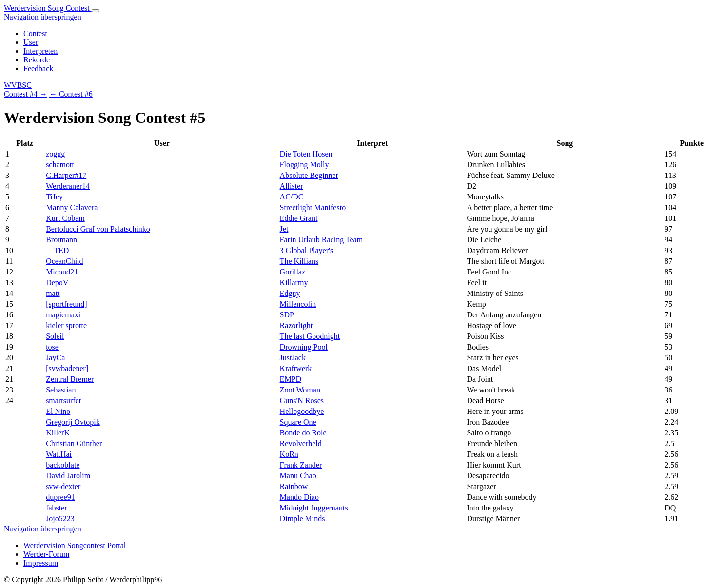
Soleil (55, 336)
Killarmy (294, 283)
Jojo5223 (60, 519)
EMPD (291, 379)
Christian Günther (74, 443)
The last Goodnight (310, 336)
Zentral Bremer (70, 379)
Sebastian (61, 390)
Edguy (290, 293)
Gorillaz (293, 272)
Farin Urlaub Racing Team (322, 240)
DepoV (57, 283)
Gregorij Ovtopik (73, 422)
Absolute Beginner (309, 175)
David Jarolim (68, 476)
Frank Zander (301, 465)
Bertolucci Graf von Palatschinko (98, 229)
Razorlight (296, 325)
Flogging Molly (304, 165)
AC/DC (292, 197)
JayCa (55, 358)
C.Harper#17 (66, 175)
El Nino (58, 411)
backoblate (63, 465)
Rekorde (37, 60)
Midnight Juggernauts (314, 508)
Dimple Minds (303, 519)
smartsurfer (64, 401)
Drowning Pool (304, 347)
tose (52, 347)
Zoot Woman (300, 390)
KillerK (58, 433)
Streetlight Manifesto (313, 207)
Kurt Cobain (65, 218)
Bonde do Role (303, 433)
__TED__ (61, 250)
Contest (35, 33)
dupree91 (60, 497)
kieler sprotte (66, 325)
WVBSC (18, 85)
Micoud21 (62, 272)
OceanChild (64, 261)
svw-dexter (63, 486)
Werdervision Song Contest (48, 8)
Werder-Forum (46, 554)
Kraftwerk (296, 368)
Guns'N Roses (302, 401)
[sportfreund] (66, 304)
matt (53, 293)
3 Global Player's (307, 250)
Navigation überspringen (43, 17)
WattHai (59, 454)
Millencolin (298, 304)
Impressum (41, 563)
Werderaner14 (68, 186)
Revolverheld (301, 443)
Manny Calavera (72, 207)
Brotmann (61, 240)
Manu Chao (298, 476)
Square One (298, 422)
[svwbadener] (67, 368)
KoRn (289, 454)
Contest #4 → (26, 94)
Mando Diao (299, 497)
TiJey (54, 197)
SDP (287, 315)
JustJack (293, 358)
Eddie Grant (299, 218)
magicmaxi (63, 315)
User (31, 42)
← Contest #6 (71, 94)
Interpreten (40, 51)
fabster (57, 508)
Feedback (38, 69)
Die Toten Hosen (306, 154)
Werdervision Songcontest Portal (75, 545)
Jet (284, 229)
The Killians (299, 261)
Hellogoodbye (302, 411)
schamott (60, 165)
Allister (292, 186)
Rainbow (294, 486)
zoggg (55, 154)
